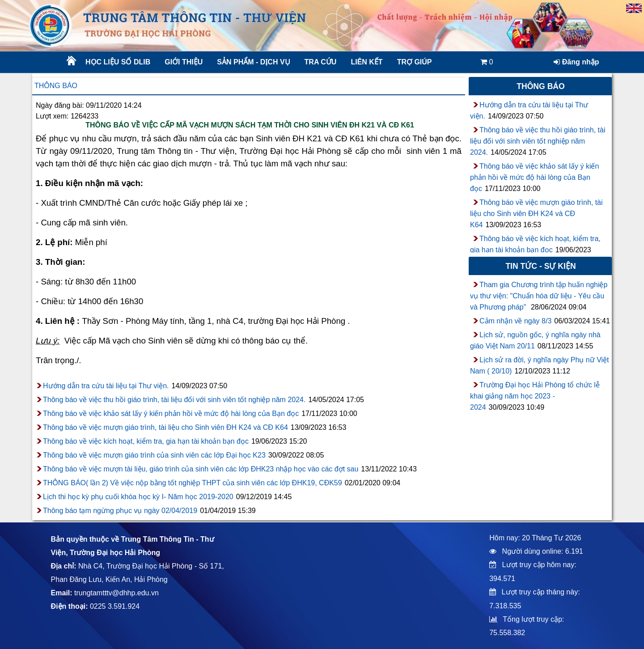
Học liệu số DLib (118, 62)
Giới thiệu (184, 62)
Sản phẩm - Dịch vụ (253, 62)
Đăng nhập (576, 62)
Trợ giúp (415, 62)
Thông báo (56, 86)
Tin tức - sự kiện (540, 266)
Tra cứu (321, 62)
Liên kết (366, 62)
